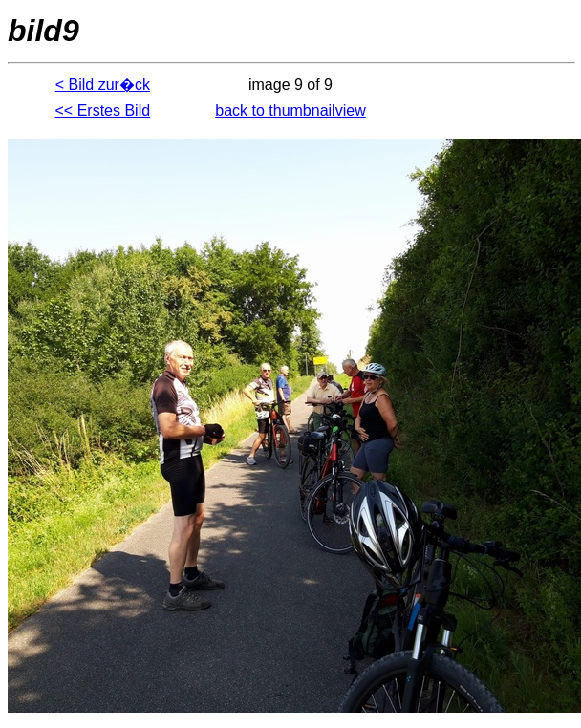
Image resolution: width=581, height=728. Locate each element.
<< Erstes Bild (103, 110)
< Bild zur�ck (103, 85)
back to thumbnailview (290, 110)
